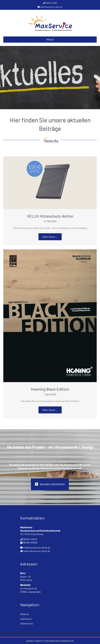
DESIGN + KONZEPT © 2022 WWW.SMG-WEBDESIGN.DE (50, 641)
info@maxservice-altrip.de (51, 7)
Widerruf (25, 614)
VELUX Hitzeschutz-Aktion (50, 216)
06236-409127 (51, 3)
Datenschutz (27, 623)
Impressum (26, 619)
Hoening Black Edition (50, 389)
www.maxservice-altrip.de (37, 551)
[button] (50, 237)
